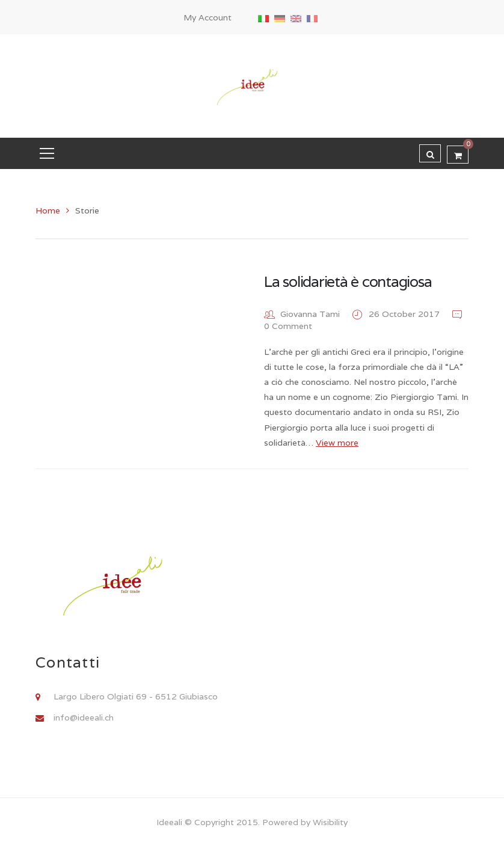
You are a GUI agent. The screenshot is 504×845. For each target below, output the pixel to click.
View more (337, 443)
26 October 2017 (405, 314)
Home (48, 210)
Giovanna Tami (310, 314)
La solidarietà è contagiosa (348, 281)
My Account (207, 17)
